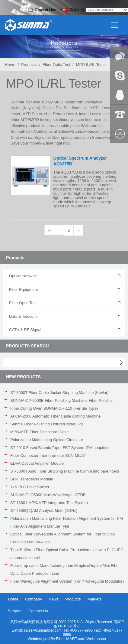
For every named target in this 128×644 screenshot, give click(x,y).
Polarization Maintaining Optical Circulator (47, 440)
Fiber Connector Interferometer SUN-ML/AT (48, 455)
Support (15, 611)
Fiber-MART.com (71, 639)
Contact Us (38, 611)
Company (34, 599)
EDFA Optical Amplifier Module (37, 463)
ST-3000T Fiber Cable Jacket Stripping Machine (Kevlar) (59, 393)
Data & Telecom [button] (23, 316)
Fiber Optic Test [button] (23, 303)
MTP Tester (32, 114)
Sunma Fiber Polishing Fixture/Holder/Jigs (47, 424)
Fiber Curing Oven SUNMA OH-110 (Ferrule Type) (54, 408)
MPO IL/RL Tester (92, 65)
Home (10, 65)
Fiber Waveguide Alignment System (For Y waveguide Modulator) (67, 581)
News (54, 599)
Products (29, 65)
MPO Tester (64, 102)
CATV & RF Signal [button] (25, 330)
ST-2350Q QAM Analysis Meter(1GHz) (44, 511)
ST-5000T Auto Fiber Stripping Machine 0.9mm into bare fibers (65, 471)
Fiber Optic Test (56, 65)
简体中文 (74, 10)
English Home (44, 10)
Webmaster (96, 639)
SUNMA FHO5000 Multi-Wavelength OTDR (48, 495)
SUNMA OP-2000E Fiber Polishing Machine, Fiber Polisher (62, 400)
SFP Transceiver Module (32, 479)
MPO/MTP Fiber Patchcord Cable (39, 432)
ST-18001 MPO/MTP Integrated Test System (49, 503)
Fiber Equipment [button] (23, 289)
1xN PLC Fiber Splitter (30, 487)
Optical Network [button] (23, 276)
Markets (94, 599)
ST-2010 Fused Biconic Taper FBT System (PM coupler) (59, 448)
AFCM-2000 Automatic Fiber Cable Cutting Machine (55, 416)
